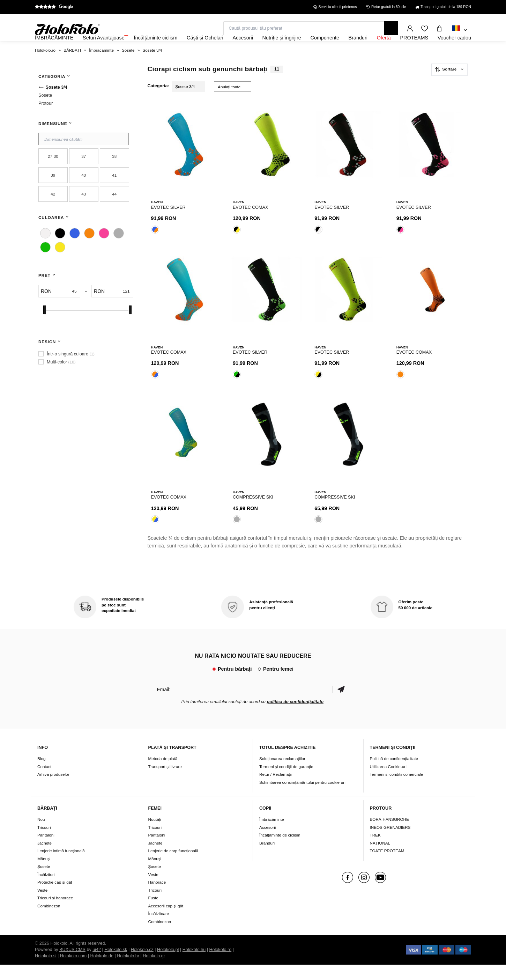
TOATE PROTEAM (387, 866)
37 (84, 175)
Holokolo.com (73, 971)
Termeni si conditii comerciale (397, 790)
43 (84, 213)
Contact (44, 782)
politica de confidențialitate (295, 717)
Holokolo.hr (128, 971)
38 (114, 175)
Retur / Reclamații (276, 790)
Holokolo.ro (220, 965)
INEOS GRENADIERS (390, 843)
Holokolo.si (46, 971)
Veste (42, 905)
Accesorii (267, 843)
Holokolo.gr (154, 971)
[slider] (45, 329)
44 (114, 213)
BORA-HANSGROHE (389, 835)
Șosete (44, 882)
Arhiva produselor (53, 790)
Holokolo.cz (142, 965)
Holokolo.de (102, 971)
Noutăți (155, 835)
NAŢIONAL (380, 858)
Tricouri (44, 843)
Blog (41, 774)
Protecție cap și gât (55, 897)
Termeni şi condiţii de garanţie (286, 782)
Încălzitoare (159, 929)
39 (53, 194)
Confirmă (341, 704)
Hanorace (157, 897)
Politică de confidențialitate (394, 774)
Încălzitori (46, 890)
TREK (375, 850)
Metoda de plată (163, 774)
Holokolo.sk (116, 965)
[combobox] (459, 30)
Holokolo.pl (168, 965)
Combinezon (49, 921)
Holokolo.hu (194, 965)
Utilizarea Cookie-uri (388, 782)
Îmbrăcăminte (272, 835)
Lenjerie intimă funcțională (61, 866)
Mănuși (44, 874)
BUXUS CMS (72, 965)
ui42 (97, 965)
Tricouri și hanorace (55, 913)
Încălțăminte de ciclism (280, 850)
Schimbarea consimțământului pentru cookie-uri (302, 797)
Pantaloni (46, 850)
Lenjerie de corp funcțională (173, 866)
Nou (41, 835)
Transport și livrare (165, 782)
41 (114, 194)
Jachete (44, 858)
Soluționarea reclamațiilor (282, 774)
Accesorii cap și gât (166, 921)
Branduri (267, 858)
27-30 (53, 175)
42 (53, 213)
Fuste (153, 913)
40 (84, 194)
